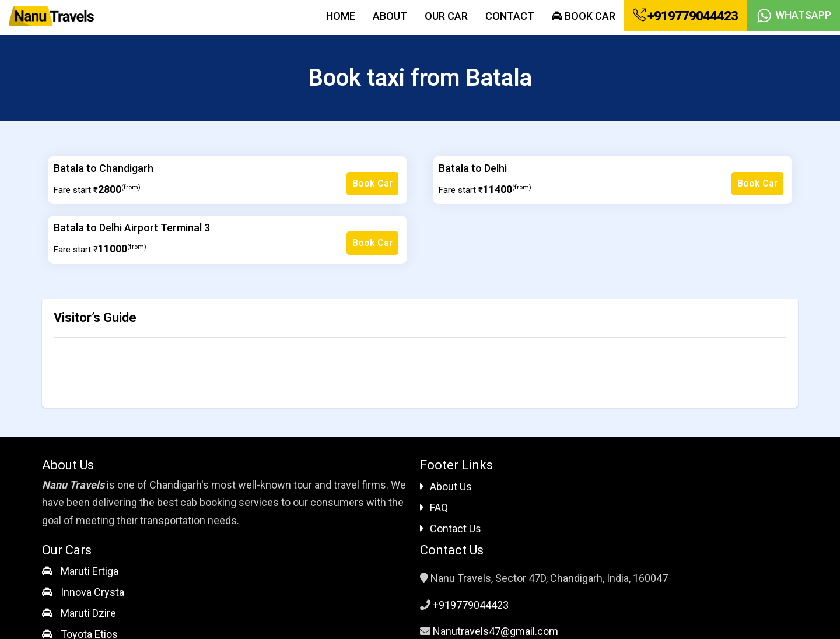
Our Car (446, 16)
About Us (446, 487)
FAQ (434, 508)
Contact (510, 16)
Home (341, 16)
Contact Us (451, 529)
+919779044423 (685, 16)
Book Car (584, 16)
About (390, 16)
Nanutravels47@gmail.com (496, 631)
